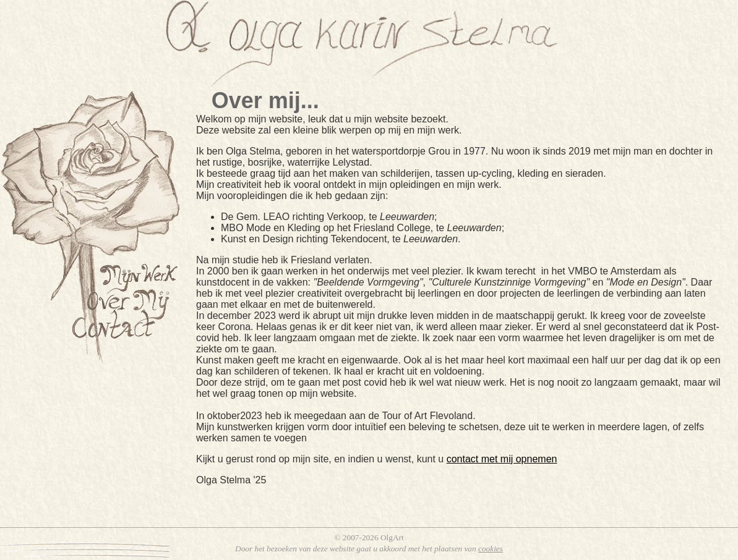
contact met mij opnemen (502, 459)
